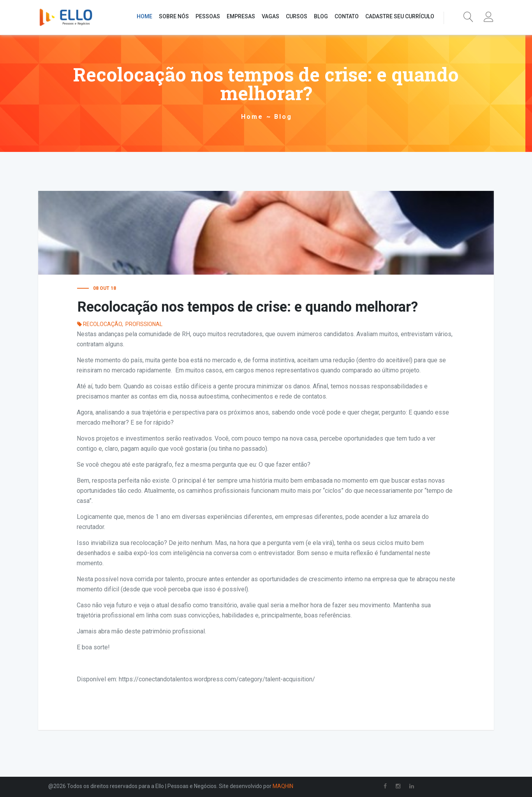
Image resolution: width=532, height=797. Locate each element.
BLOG (321, 16)
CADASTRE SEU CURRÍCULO (400, 16)
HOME (144, 16)
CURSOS (297, 16)
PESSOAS (208, 16)
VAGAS (270, 16)
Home (252, 117)
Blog (283, 117)
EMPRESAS (241, 16)
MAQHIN (283, 786)
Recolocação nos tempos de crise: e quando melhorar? (248, 307)
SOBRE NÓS (174, 16)
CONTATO (347, 16)
